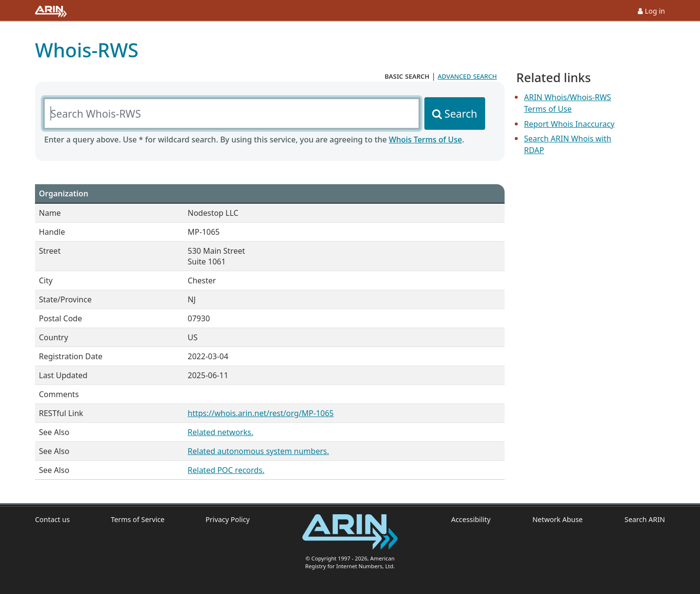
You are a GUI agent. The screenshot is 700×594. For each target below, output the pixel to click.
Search (461, 114)
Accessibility (471, 519)
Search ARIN (645, 519)
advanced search (467, 76)
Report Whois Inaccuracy (569, 124)
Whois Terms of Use (425, 140)
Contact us (52, 519)
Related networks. (220, 432)
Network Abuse (558, 519)
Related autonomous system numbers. (258, 451)
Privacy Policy (228, 519)
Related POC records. (226, 470)
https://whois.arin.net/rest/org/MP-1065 (261, 413)
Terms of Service (138, 519)
